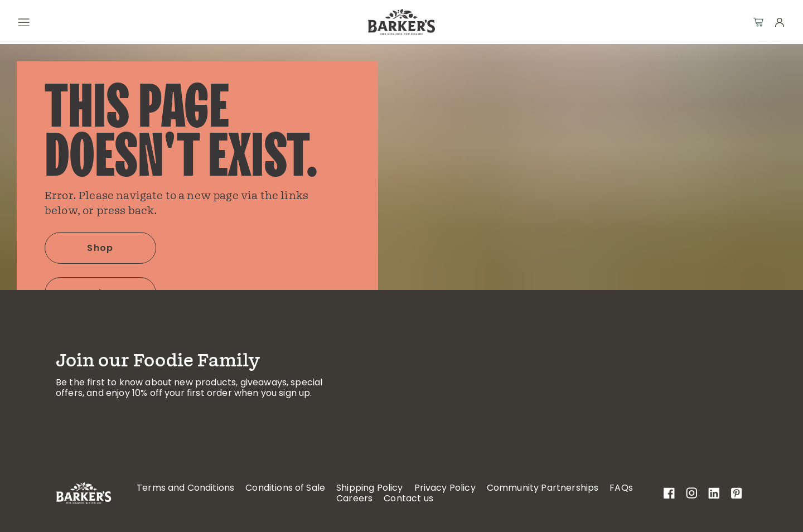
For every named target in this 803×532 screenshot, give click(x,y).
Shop (100, 248)
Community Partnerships (543, 488)
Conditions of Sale (285, 488)
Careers (354, 498)
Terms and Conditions (185, 488)
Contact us (408, 498)
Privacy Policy (445, 488)
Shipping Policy (369, 488)
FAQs (621, 488)
